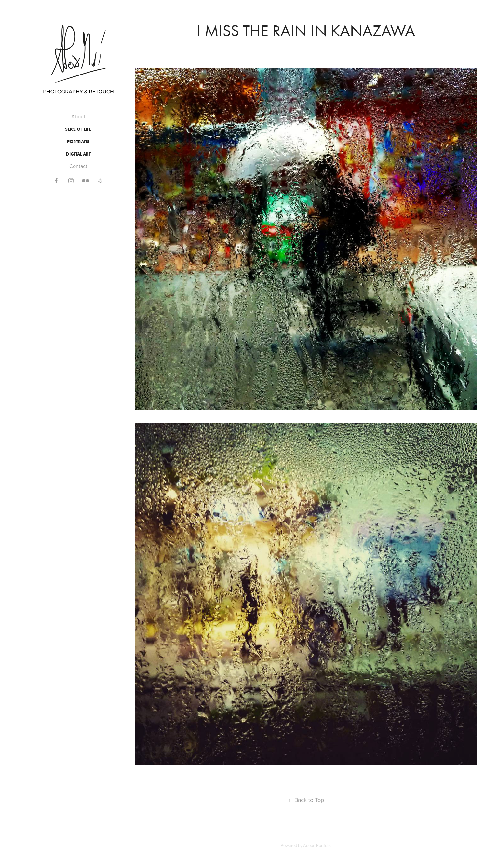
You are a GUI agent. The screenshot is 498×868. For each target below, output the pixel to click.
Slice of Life (78, 129)
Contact (78, 166)
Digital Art (78, 154)
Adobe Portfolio (317, 845)
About (78, 116)
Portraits (78, 142)
